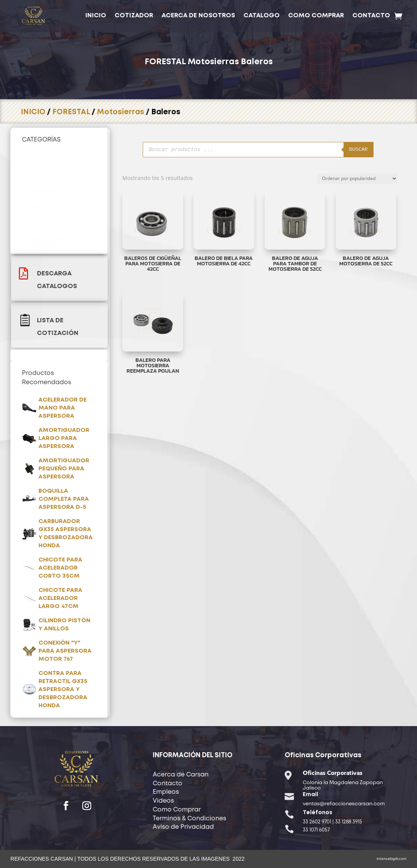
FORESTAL (165, 62)
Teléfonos (318, 813)
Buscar (319, 149)
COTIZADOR (134, 16)
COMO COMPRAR (316, 16)
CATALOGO (262, 16)
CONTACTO (371, 16)
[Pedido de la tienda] (357, 179)
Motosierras (213, 62)
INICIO (96, 16)
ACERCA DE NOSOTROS (198, 16)
